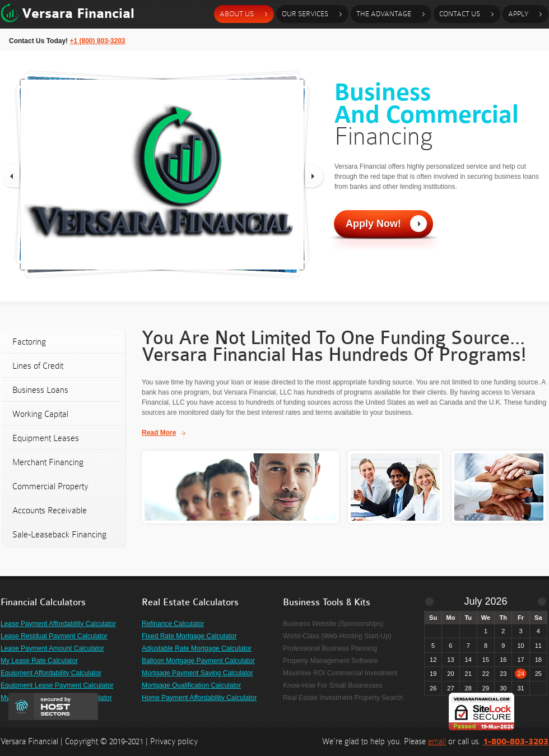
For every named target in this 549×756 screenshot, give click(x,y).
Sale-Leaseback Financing (59, 534)
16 (503, 660)
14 (468, 660)
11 (538, 646)
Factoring (29, 342)
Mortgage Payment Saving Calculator (197, 673)
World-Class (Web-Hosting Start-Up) (337, 636)
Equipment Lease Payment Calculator (57, 685)
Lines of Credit (38, 366)
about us (237, 14)
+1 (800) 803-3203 (97, 41)
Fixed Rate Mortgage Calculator (189, 636)
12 (433, 660)
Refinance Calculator (173, 624)
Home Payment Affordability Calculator (199, 698)
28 (468, 688)
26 (433, 688)
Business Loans (40, 390)
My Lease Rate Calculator (39, 661)
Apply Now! (373, 224)
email (437, 741)
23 (503, 674)
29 (486, 688)
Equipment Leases (46, 438)
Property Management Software (330, 661)
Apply (518, 14)
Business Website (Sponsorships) (333, 624)
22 (486, 674)
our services (305, 14)
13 (450, 660)
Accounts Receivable (50, 510)
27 (450, 688)
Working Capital (40, 414)
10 (520, 646)
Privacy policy (174, 741)
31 (520, 688)
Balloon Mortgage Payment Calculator (198, 661)
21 (468, 674)
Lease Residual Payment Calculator (54, 636)
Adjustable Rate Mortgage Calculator (197, 648)
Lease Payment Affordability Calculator (58, 624)
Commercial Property (50, 486)
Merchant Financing (48, 462)
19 (433, 674)
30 (503, 688)
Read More (159, 433)
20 (450, 674)
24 (521, 674)
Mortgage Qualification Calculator (191, 685)
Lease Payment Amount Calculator (52, 648)
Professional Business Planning (330, 648)
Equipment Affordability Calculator (51, 673)
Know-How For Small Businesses (332, 685)
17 (520, 660)
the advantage (384, 14)
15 (486, 660)
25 (538, 674)
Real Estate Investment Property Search (343, 698)
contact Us (460, 14)
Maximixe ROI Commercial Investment (340, 673)
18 (538, 660)
